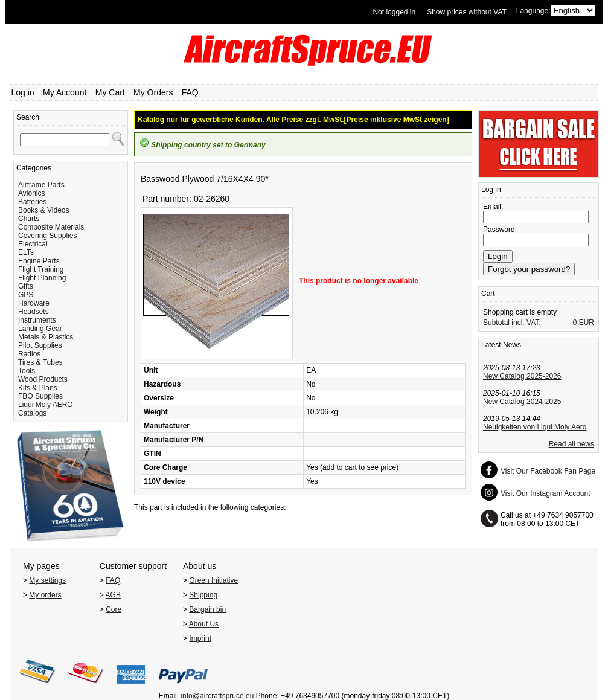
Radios (29, 354)
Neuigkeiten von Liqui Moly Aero (535, 427)
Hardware (34, 303)
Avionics (31, 193)
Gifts (26, 286)
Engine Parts (39, 261)
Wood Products (43, 379)
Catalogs (32, 413)
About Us (204, 624)
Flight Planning (42, 278)
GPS (26, 295)
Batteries (32, 202)
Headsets (34, 312)
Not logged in (394, 12)
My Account (65, 92)
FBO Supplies (40, 396)
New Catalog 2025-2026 (522, 376)
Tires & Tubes (40, 362)
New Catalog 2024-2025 (522, 402)
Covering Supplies (47, 236)
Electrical (33, 244)
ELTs (26, 252)
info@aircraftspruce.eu (217, 696)
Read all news (571, 444)
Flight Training (41, 269)
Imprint (200, 638)
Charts (29, 219)
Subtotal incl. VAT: (512, 323)
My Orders (153, 92)
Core (114, 609)
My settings (47, 580)
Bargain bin (207, 609)
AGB (113, 595)
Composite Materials (51, 227)
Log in (23, 92)
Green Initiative (213, 580)
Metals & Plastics (46, 337)
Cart (488, 294)
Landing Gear (40, 329)
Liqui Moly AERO (46, 405)
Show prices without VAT (467, 12)
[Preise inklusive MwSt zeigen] (397, 120)
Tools (27, 371)
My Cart (110, 92)
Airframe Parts (41, 185)
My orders (45, 595)
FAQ (190, 92)
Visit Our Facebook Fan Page (548, 471)
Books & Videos (44, 210)
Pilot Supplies (40, 345)
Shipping (203, 595)
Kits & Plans (38, 388)
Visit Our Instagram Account (546, 493)
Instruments (37, 320)
